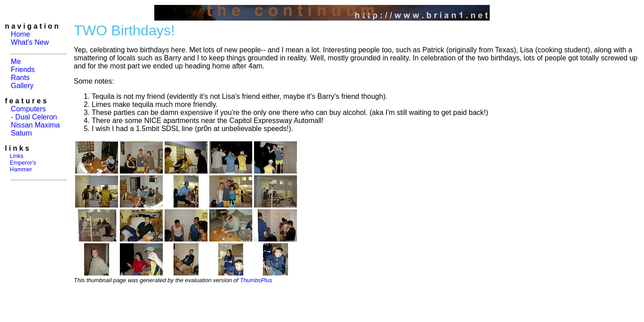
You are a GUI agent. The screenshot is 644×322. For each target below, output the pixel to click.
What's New (30, 42)
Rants (20, 78)
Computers (28, 109)
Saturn (21, 133)
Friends (23, 70)
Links (17, 156)
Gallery (22, 86)
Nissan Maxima (35, 125)
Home (20, 34)
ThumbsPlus (256, 280)
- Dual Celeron (34, 117)
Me (16, 61)
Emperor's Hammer (21, 166)
